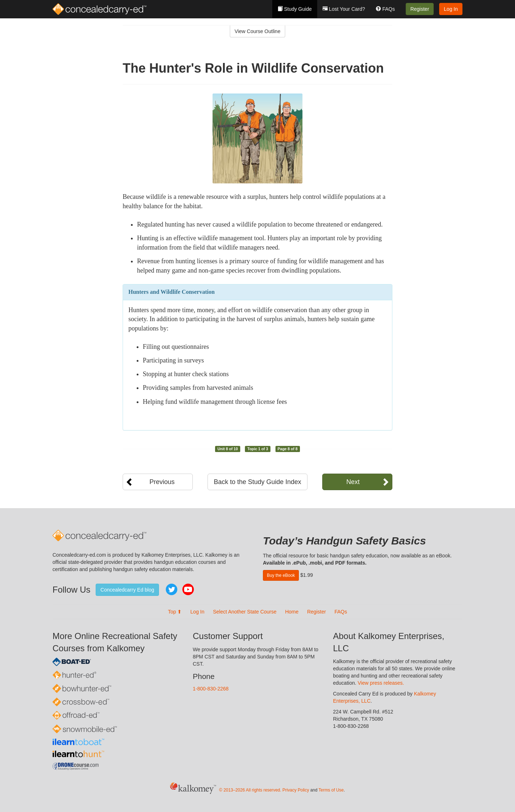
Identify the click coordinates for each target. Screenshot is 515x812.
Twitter (172, 589)
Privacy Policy (296, 790)
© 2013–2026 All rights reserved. (250, 790)
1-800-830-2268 (211, 689)
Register (420, 9)
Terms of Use (331, 790)
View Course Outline (257, 31)
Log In (451, 9)
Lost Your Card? (344, 9)
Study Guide (295, 9)
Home (292, 612)
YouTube (188, 589)
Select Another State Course (245, 612)
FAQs (385, 9)
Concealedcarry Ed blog (127, 590)
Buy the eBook (281, 575)
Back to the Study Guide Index (257, 482)
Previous (162, 482)
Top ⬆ (175, 612)
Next (353, 482)
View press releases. (381, 683)
